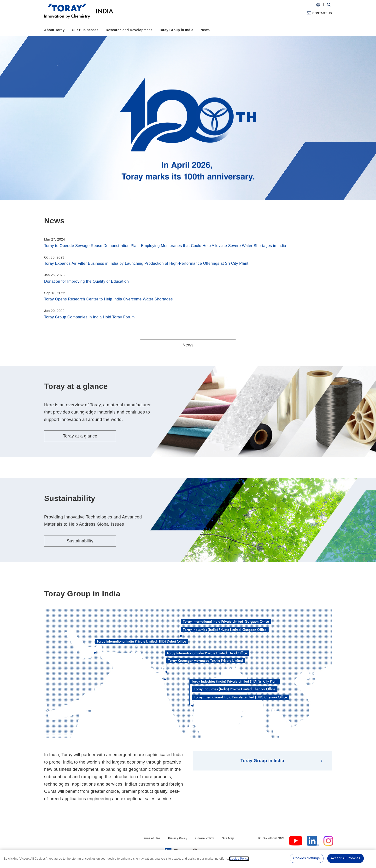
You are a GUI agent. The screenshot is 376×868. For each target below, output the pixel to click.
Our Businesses (85, 30)
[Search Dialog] (329, 5)
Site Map (228, 838)
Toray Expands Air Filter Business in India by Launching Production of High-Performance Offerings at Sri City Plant (146, 263)
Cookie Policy (204, 838)
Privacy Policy (178, 838)
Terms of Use (151, 838)
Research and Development (129, 30)
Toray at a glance (80, 436)
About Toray (54, 30)
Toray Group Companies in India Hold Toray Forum (89, 317)
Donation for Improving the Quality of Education (86, 281)
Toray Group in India (176, 30)
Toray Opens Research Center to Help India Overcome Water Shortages (108, 299)
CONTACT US (322, 13)
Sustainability (80, 541)
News (205, 30)
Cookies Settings (307, 858)
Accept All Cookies (346, 858)
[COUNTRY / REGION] (318, 5)
